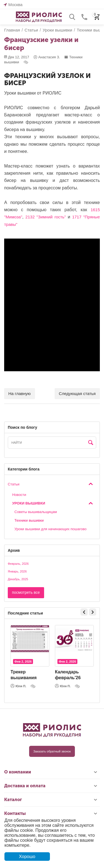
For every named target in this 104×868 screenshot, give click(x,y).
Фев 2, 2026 (23, 662)
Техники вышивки (29, 520)
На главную (20, 394)
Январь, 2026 (17, 571)
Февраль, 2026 (18, 564)
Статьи (14, 484)
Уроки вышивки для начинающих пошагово (50, 529)
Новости (19, 495)
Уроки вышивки (29, 503)
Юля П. (18, 686)
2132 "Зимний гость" (46, 217)
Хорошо (27, 857)
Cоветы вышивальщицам (36, 512)
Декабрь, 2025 (18, 579)
